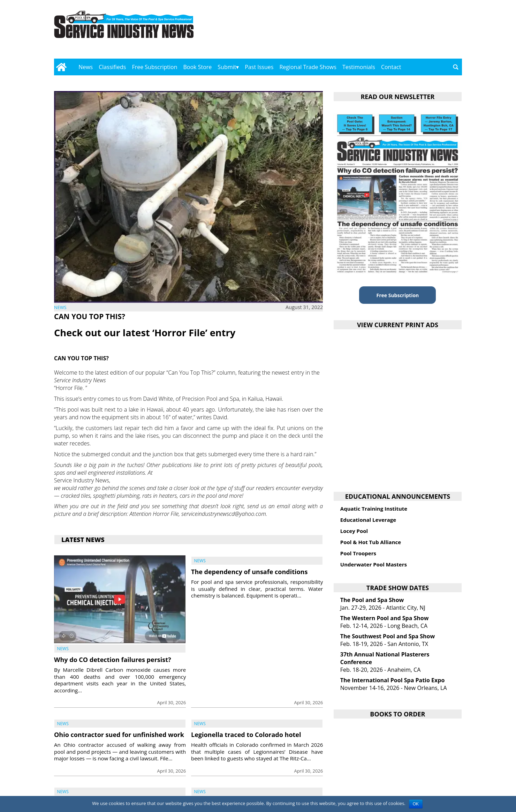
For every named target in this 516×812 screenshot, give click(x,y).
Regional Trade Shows (308, 67)
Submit (227, 67)
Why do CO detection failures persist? (113, 660)
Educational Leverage (368, 520)
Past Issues (259, 67)
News (86, 67)
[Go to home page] (61, 67)
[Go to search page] (456, 67)
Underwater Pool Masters (374, 564)
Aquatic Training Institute (374, 509)
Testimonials (359, 67)
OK (416, 804)
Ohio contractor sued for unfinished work (119, 735)
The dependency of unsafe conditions (249, 572)
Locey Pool (354, 531)
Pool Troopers (358, 553)
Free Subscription (154, 67)
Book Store (198, 67)
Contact (391, 67)
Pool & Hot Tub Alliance (371, 542)
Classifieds (112, 67)
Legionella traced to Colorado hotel (246, 735)
